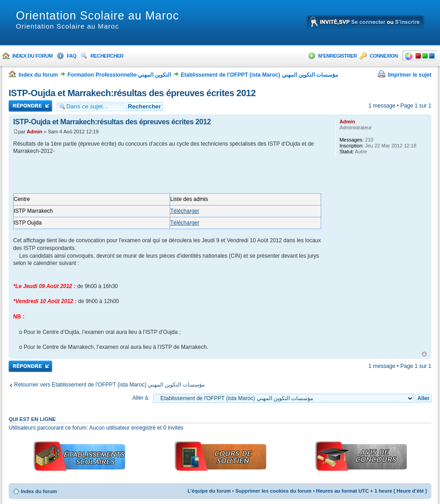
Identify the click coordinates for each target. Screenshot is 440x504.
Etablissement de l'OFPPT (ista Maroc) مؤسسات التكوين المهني (260, 75)
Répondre (30, 106)
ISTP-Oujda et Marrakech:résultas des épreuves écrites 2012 (132, 93)
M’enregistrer (337, 56)
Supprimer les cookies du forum (274, 491)
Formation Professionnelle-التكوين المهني (120, 75)
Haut (424, 354)
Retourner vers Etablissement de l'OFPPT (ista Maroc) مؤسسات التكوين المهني (109, 385)
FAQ (71, 56)
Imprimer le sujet (410, 75)
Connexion (384, 56)
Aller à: (141, 398)
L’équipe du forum (209, 491)
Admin (34, 132)
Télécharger (185, 211)
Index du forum (32, 56)
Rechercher (107, 56)
